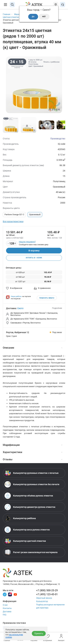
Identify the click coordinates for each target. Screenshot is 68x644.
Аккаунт (61, 638)
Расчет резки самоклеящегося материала (31, 552)
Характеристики (33, 452)
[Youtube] (15, 594)
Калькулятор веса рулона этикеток (27, 530)
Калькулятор (42, 601)
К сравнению (42, 288)
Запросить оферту (47, 298)
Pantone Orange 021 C (14, 214)
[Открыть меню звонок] (63, 5)
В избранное (14, 288)
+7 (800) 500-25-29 (47, 590)
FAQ (5, 615)
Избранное (48, 638)
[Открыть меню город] (56, 5)
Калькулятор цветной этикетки (25, 541)
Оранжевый (35, 214)
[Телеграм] (5, 594)
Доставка (7, 612)
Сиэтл (20, 308)
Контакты (7, 608)
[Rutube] (10, 594)
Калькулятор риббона (20, 518)
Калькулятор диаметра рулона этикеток (30, 507)
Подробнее (57, 308)
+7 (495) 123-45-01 (47, 594)
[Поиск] (12, 5)
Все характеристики (13, 221)
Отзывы (33, 459)
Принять (39, 633)
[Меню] (5, 5)
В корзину (34, 251)
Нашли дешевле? (27, 242)
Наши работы (16, 296)
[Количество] (12, 244)
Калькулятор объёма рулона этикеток (29, 496)
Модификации (33, 445)
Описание (33, 348)
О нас (5, 605)
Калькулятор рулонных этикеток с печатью (32, 473)
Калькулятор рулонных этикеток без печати (32, 484)
